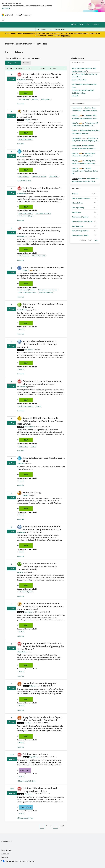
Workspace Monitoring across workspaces (43, 267)
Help (88, 24)
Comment (21, 104)
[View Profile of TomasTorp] (21, 463)
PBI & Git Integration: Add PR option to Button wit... (85, 171)
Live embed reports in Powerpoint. (40, 683)
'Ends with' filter (31, 492)
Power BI (21, 329)
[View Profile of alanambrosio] (22, 194)
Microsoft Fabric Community (19, 44)
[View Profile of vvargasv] (27, 120)
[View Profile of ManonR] (25, 495)
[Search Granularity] (44, 29)
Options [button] (25, 63)
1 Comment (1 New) (24, 181)
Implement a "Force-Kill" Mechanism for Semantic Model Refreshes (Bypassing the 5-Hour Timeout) (41, 646)
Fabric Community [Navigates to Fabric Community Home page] (23, 15)
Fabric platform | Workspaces (27, 292)
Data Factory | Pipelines (26, 592)
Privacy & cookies (6, 850)
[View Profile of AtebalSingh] (21, 652)
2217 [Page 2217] (62, 826)
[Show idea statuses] (58, 68)
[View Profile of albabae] (74, 130)
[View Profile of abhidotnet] (21, 236)
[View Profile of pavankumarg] (28, 426)
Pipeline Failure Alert (79, 80)
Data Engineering (24, 176)
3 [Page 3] (51, 826)
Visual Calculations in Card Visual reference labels (44, 459)
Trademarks (5, 857)
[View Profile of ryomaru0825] (76, 138)
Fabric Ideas (41, 44)
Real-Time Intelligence (46, 292)
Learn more (6, 8)
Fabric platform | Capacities (27, 290)
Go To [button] (95, 24)
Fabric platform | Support (26, 216)
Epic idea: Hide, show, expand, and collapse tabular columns (40, 790)
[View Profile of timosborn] (75, 146)
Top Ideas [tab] (19, 68)
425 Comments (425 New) (26, 781)
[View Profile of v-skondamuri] (28, 612)
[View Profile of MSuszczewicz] (22, 387)
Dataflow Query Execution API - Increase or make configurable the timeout (43, 152)
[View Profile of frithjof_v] (26, 270)
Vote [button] (12, 79)
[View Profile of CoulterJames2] (22, 310)
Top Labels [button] (75, 188)
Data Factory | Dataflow (39, 176)
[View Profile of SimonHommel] (77, 108)
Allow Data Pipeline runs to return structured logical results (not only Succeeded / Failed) (37, 566)
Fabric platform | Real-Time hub (48, 290)
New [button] (26, 93)
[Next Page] (66, 825)
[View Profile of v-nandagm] (28, 723)
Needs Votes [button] (25, 770)
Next (96, 240)
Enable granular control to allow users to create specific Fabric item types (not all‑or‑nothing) (40, 114)
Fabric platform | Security (43, 213)
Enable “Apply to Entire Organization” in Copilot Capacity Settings (42, 189)
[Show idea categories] (45, 68)
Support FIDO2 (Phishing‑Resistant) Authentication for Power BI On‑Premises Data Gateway (40, 421)
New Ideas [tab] (29, 68)
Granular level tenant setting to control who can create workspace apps (42, 382)
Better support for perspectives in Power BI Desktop (43, 306)
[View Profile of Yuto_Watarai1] (29, 350)
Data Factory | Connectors (81, 198)
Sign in (81, 24)
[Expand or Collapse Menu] (3, 20)
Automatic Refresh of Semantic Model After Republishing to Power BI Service (42, 528)
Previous (83, 240)
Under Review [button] (26, 807)
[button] (13, 63)
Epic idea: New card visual (35, 754)
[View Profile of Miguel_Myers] (34, 757)
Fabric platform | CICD (39, 256)
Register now (66, 36)
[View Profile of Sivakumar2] (21, 532)
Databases (35, 99)
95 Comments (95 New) (25, 818)
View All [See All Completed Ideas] (75, 96)
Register (74, 24)
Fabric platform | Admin (26, 139)
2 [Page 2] (46, 826)
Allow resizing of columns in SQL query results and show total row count (42, 75)
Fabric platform (46, 99)
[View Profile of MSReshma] (33, 686)
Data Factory (76, 212)
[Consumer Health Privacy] (27, 861)
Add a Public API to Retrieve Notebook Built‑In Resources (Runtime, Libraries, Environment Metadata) (39, 230)
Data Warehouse (24, 99)
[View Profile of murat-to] (20, 572)
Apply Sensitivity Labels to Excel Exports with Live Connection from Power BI (43, 719)
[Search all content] (78, 29)
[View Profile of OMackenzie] (21, 80)
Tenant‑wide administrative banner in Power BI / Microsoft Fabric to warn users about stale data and (40, 606)
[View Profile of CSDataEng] (21, 157)
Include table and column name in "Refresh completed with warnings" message (37, 344)
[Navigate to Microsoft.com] (7, 15)
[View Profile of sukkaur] (81, 178)
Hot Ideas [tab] (11, 68)
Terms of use (5, 854)
